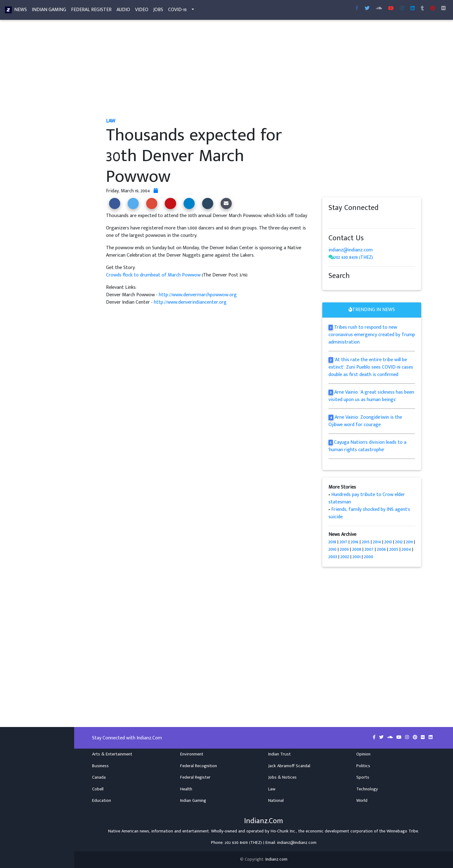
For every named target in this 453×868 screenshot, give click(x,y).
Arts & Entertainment (112, 754)
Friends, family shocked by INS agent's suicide (369, 513)
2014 (377, 542)
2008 (357, 549)
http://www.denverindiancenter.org (190, 302)
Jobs (158, 11)
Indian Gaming (49, 11)
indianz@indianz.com (351, 250)
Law (272, 789)
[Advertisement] (264, 71)
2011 (409, 542)
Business (100, 766)
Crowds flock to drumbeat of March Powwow (154, 275)
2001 (357, 557)
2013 (388, 542)
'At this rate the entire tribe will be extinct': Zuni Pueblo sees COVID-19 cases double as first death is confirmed (371, 367)
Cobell (98, 789)
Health (186, 789)
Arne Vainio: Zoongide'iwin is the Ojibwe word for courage (365, 421)
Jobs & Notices (282, 777)
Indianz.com (276, 859)
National (276, 801)
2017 (343, 542)
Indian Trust (279, 754)
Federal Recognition (199, 766)
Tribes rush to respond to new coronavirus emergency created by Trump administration (372, 335)
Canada (99, 777)
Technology (367, 789)
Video (142, 11)
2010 (332, 549)
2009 (344, 549)
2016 (355, 542)
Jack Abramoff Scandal (289, 766)
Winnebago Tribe (402, 831)
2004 (406, 549)
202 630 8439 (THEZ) (354, 257)
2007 (369, 549)
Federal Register (91, 11)
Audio (123, 11)
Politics (363, 766)
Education (102, 801)
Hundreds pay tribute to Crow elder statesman (367, 498)
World (362, 801)
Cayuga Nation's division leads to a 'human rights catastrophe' (367, 446)
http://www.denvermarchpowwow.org (198, 295)
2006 (381, 549)
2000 (369, 557)
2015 (366, 542)
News (21, 11)
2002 (345, 557)
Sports (363, 777)
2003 (333, 557)
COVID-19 (177, 11)
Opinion (363, 754)
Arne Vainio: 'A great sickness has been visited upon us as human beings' (371, 396)
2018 (332, 542)
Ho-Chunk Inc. (283, 831)
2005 (394, 549)
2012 (399, 542)
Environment (192, 754)
